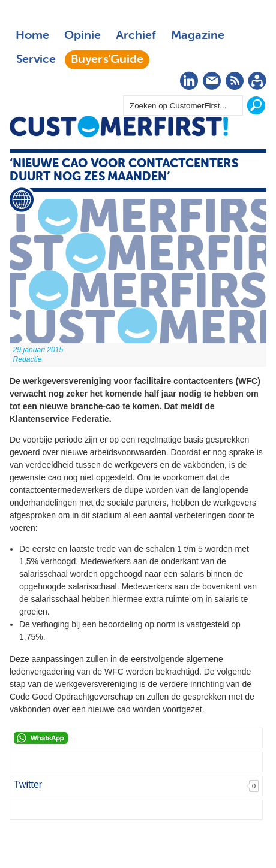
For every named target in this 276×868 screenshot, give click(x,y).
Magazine (198, 36)
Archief (136, 36)
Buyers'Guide (107, 60)
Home (32, 36)
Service (36, 60)
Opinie (82, 36)
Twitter (28, 784)
